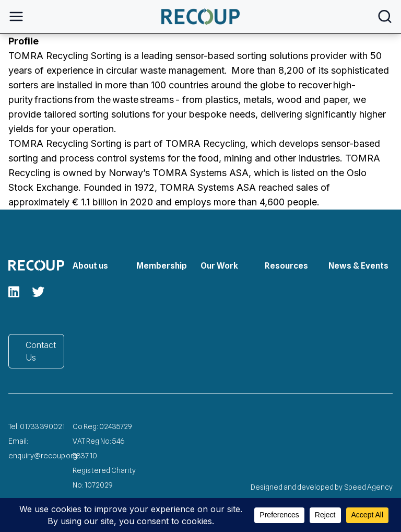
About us (90, 266)
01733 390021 (42, 426)
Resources (286, 266)
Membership (162, 266)
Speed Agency (369, 487)
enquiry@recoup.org (43, 456)
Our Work (219, 266)
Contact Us (41, 351)
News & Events (358, 266)
